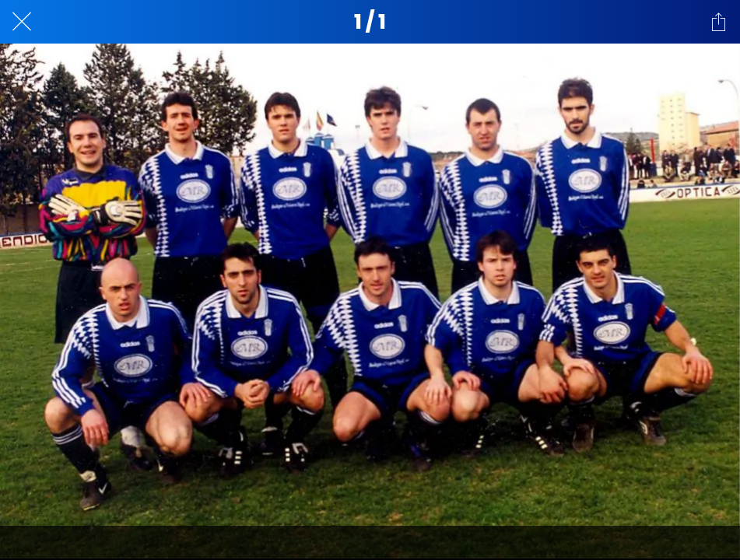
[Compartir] (718, 22)
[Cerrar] (22, 22)
